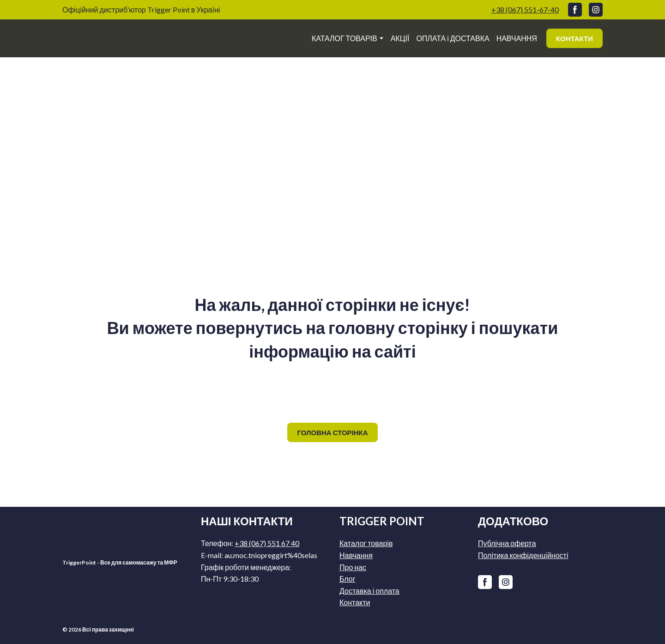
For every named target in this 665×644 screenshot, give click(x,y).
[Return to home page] (118, 38)
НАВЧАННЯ (517, 38)
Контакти (355, 602)
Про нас (353, 567)
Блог (348, 579)
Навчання (356, 555)
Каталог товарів (366, 543)
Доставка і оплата (369, 591)
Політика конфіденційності (523, 555)
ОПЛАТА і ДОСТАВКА (453, 38)
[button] (575, 10)
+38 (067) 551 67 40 (267, 543)
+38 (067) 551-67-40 (525, 9)
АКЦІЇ (400, 38)
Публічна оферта (507, 543)
